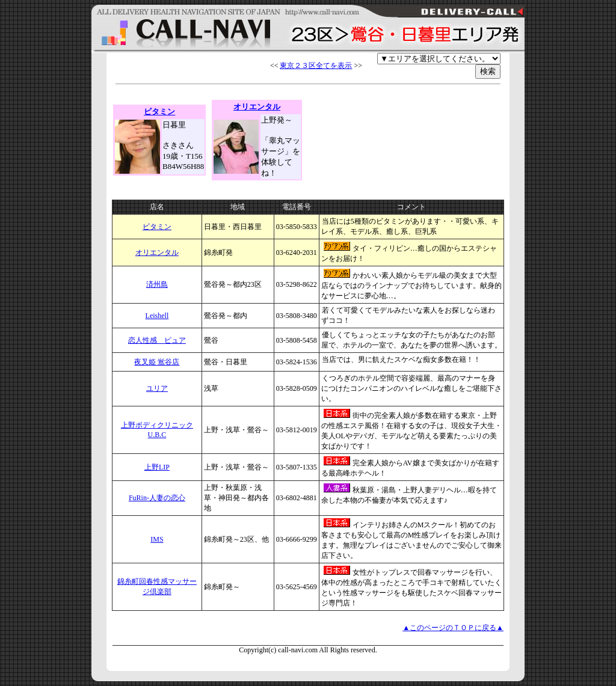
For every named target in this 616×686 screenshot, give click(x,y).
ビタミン (157, 227)
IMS (157, 539)
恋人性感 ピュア (157, 340)
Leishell (157, 316)
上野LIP (157, 467)
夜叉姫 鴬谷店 (157, 362)
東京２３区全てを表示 (316, 66)
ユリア (157, 388)
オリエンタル (157, 253)
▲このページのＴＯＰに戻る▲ (453, 628)
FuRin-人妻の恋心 (157, 498)
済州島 (157, 284)
